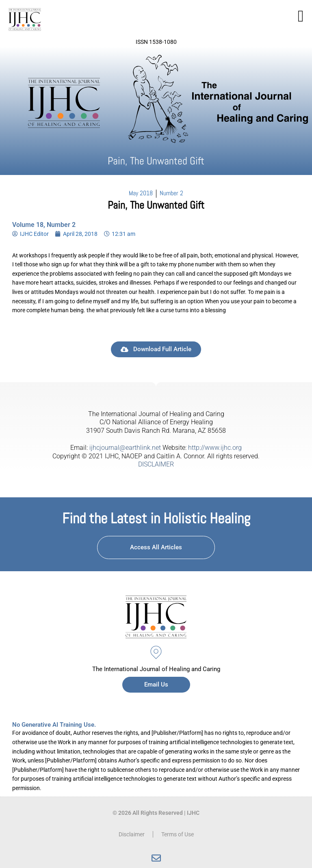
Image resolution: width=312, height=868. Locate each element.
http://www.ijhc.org (215, 448)
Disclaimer (132, 834)
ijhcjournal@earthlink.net (125, 448)
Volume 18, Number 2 (44, 225)
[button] (301, 16)
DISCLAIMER (156, 464)
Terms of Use (178, 834)
